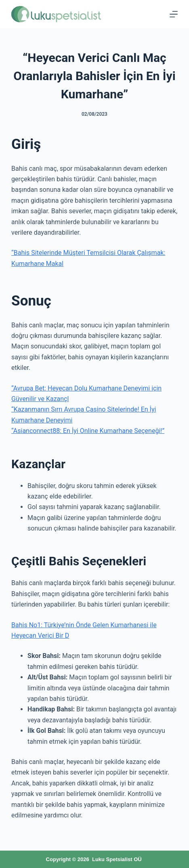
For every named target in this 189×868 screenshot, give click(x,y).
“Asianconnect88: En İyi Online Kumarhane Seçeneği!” (88, 431)
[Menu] (174, 14)
